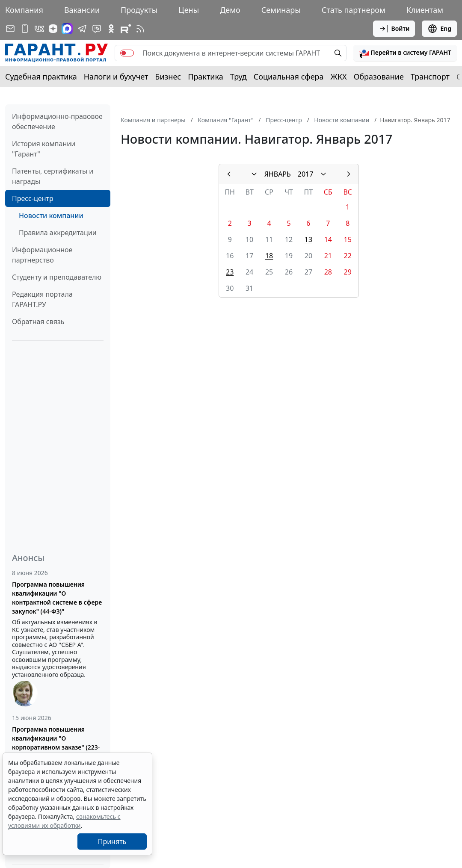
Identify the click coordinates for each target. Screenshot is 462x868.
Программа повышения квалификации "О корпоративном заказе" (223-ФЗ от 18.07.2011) (56, 743)
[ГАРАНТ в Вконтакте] (39, 29)
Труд (238, 77)
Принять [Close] (112, 841)
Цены (189, 10)
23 (230, 272)
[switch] (127, 53)
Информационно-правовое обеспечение (57, 121)
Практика (205, 77)
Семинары (281, 10)
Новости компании (51, 216)
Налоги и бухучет (116, 77)
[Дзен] (53, 29)
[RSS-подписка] (140, 29)
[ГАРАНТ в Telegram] (82, 29)
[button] (405, 53)
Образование (379, 77)
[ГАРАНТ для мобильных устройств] (25, 29)
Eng (439, 29)
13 (308, 239)
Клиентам (425, 10)
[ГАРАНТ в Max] (67, 29)
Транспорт (430, 77)
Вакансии (82, 10)
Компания (24, 10)
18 (269, 256)
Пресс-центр (33, 198)
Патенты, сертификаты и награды (53, 176)
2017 (306, 174)
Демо (230, 10)
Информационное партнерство (42, 255)
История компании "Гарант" (44, 149)
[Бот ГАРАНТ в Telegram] (97, 29)
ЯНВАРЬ (278, 174)
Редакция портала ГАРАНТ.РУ (42, 299)
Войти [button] (394, 29)
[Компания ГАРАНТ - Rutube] (126, 29)
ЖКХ (339, 77)
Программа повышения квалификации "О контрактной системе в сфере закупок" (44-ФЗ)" (57, 598)
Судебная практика (41, 77)
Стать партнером (354, 10)
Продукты (139, 10)
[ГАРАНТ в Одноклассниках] (111, 29)
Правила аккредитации (58, 233)
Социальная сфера (289, 77)
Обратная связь (38, 322)
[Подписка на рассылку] (10, 29)
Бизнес (168, 77)
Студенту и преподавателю (57, 277)
